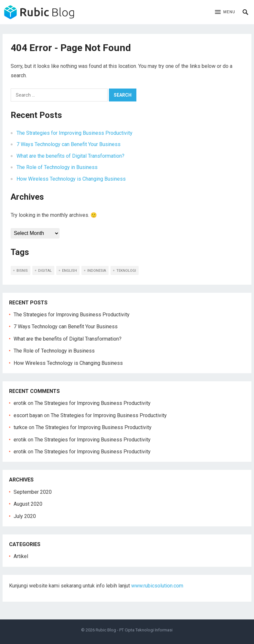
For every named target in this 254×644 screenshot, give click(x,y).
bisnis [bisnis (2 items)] (22, 271)
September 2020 (33, 492)
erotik (20, 403)
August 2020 (28, 504)
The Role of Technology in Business (57, 167)
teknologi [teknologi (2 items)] (126, 271)
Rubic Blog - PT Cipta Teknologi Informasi (134, 630)
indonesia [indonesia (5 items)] (97, 271)
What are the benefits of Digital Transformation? (70, 156)
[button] (225, 12)
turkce (21, 427)
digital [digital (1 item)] (45, 271)
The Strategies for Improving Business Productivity (74, 133)
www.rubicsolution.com (157, 586)
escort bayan (28, 415)
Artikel (21, 556)
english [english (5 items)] (69, 271)
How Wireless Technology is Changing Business (71, 179)
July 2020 (25, 516)
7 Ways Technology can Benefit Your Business (69, 144)
